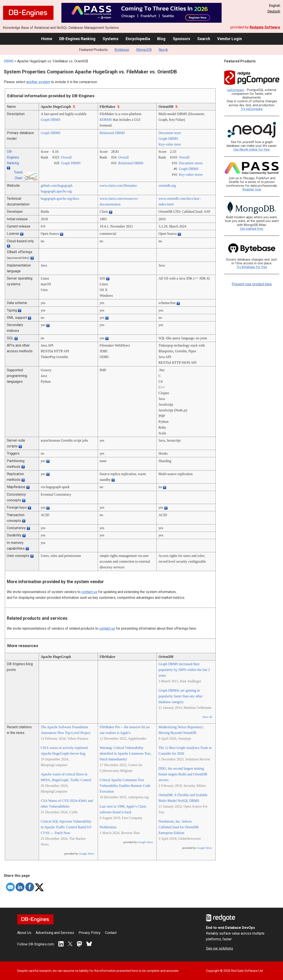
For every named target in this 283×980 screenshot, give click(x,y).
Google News (86, 854)
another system (38, 82)
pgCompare (236, 90)
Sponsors (181, 39)
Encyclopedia (138, 39)
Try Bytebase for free (252, 267)
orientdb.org (167, 186)
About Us (24, 933)
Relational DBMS (112, 133)
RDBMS (106, 120)
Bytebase (122, 50)
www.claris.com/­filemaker (118, 186)
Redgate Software (265, 27)
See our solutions (220, 948)
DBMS (9, 61)
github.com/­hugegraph (57, 186)
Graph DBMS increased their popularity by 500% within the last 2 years (184, 670)
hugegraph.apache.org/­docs (60, 199)
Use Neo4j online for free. (252, 150)
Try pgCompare (252, 109)
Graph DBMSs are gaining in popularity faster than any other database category (181, 696)
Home (47, 39)
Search (204, 39)
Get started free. (252, 229)
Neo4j (163, 50)
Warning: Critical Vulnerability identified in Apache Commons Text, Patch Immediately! (126, 753)
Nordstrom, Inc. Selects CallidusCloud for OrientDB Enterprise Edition (178, 827)
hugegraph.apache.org (56, 191)
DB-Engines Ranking (77, 39)
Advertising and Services (55, 933)
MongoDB (144, 50)
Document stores (191, 163)
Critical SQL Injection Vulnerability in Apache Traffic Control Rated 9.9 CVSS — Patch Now (66, 827)
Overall (66, 157)
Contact (111, 933)
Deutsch (274, 11)
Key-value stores (191, 175)
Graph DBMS (51, 120)
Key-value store (170, 144)
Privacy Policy (90, 933)
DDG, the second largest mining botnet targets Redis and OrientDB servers (183, 774)
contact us (89, 592)
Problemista (108, 827)
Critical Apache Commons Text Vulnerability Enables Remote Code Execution (125, 786)
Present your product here (252, 284)
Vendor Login (230, 39)
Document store (170, 133)
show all (207, 717)
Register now (252, 189)
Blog (161, 39)
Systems (110, 39)
